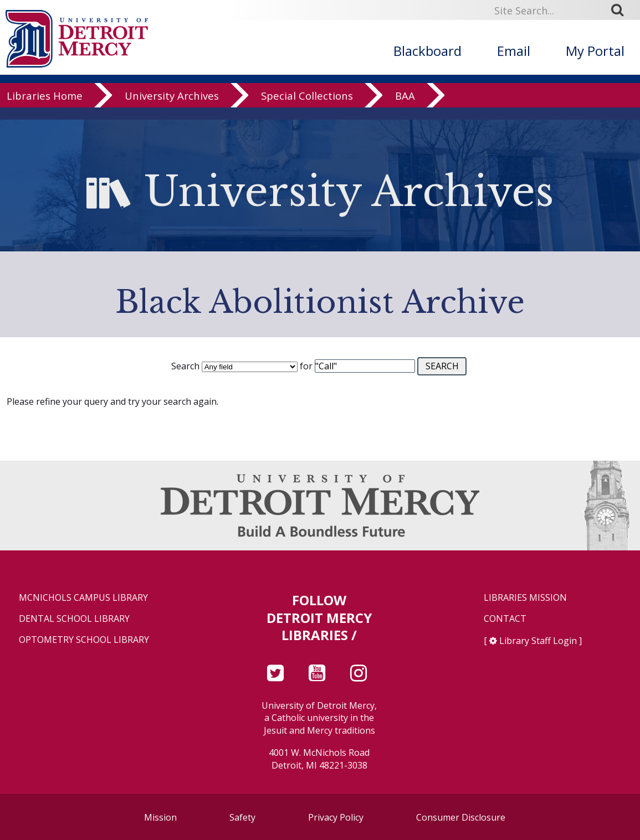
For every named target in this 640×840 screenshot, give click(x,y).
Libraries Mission (525, 598)
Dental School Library (74, 619)
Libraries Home (45, 108)
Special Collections (307, 108)
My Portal (595, 51)
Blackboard (427, 51)
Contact (505, 619)
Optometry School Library (84, 640)
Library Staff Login (538, 641)
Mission (160, 817)
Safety (242, 817)
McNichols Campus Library (83, 598)
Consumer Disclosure (461, 817)
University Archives (172, 108)
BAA (405, 108)
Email (514, 51)
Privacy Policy (336, 817)
